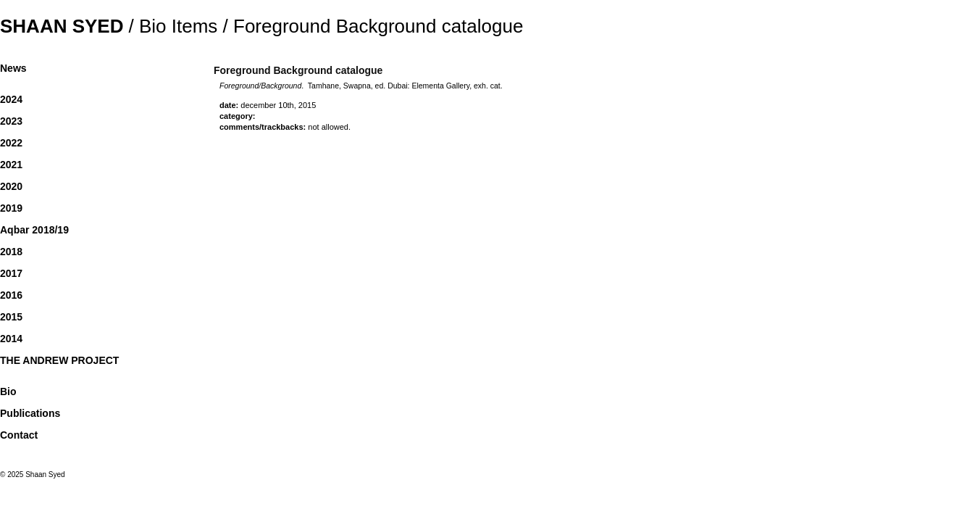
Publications (30, 413)
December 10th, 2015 (278, 105)
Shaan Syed (62, 26)
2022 (11, 143)
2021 (11, 165)
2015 (11, 317)
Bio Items (178, 26)
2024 (11, 99)
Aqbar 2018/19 (34, 230)
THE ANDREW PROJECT (59, 360)
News (13, 68)
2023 (11, 121)
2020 (11, 186)
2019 (11, 208)
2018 (11, 252)
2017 (11, 273)
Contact (19, 435)
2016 (11, 295)
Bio (8, 391)
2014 (11, 339)
